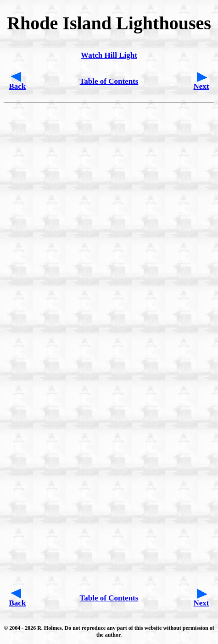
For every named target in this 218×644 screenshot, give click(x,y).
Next (201, 86)
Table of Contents (109, 81)
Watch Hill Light (109, 55)
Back (17, 86)
